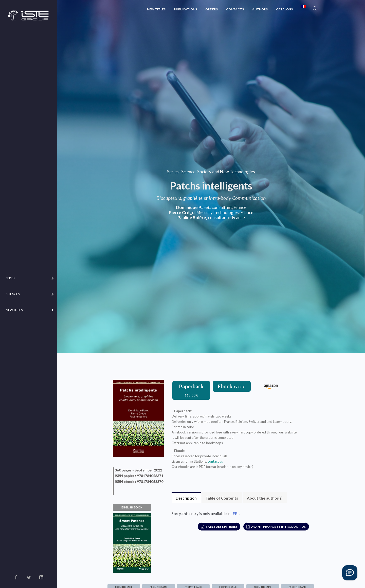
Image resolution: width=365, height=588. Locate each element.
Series (173, 172)
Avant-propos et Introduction (279, 527)
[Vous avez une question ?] (350, 573)
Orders (212, 9)
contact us (215, 461)
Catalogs (284, 9)
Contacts (235, 9)
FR (235, 513)
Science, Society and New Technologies (218, 172)
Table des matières (222, 527)
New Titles (156, 9)
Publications (185, 9)
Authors (260, 9)
